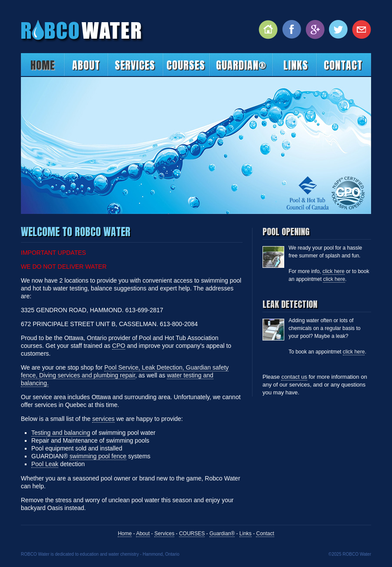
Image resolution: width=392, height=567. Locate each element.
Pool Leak (45, 464)
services (103, 419)
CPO (119, 346)
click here (334, 271)
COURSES (186, 65)
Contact (343, 65)
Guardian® (241, 65)
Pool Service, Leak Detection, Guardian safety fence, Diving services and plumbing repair (125, 371)
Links (296, 65)
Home (43, 65)
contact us (294, 377)
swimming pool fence (98, 456)
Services (135, 65)
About (86, 65)
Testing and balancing (61, 433)
